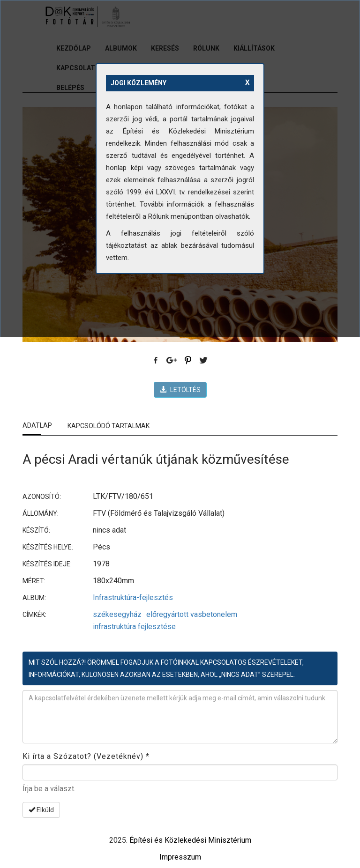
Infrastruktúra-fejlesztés (133, 597)
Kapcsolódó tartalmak (109, 426)
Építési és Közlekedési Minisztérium (190, 840)
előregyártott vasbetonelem (192, 614)
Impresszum (180, 857)
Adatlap (37, 425)
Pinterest (188, 361)
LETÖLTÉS (180, 390)
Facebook (156, 361)
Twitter (204, 361)
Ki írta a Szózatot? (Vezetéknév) (86, 756)
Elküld (41, 810)
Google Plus (172, 361)
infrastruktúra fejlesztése (134, 627)
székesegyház (117, 614)
